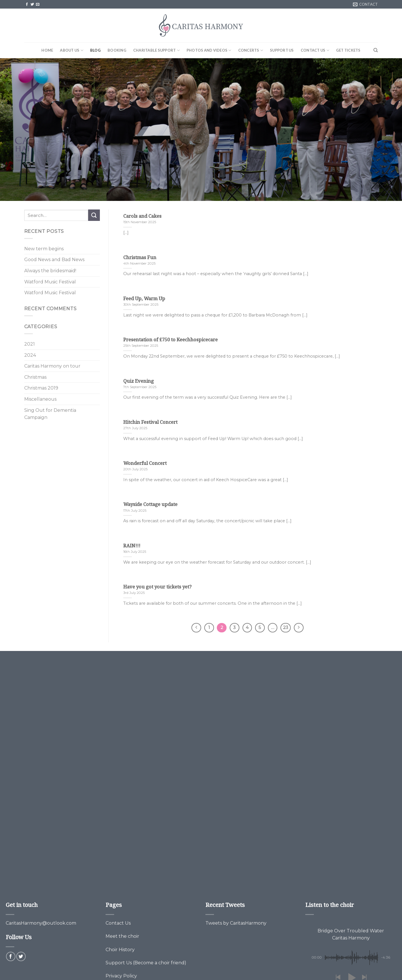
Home (47, 50)
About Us (72, 50)
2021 (30, 344)
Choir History (120, 950)
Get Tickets (348, 50)
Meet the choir (122, 936)
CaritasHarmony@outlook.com (41, 923)
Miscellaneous (40, 399)
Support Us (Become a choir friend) (146, 963)
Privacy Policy (121, 976)
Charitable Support (156, 50)
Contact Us (315, 50)
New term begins (44, 249)
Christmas (35, 377)
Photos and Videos (209, 50)
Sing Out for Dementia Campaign (50, 414)
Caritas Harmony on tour (52, 366)
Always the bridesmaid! (50, 271)
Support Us (282, 50)
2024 (30, 355)
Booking (117, 50)
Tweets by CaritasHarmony (236, 923)
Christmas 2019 (41, 388)
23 (286, 628)
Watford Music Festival (50, 282)
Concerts (251, 50)
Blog (95, 50)
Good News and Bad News (54, 260)
